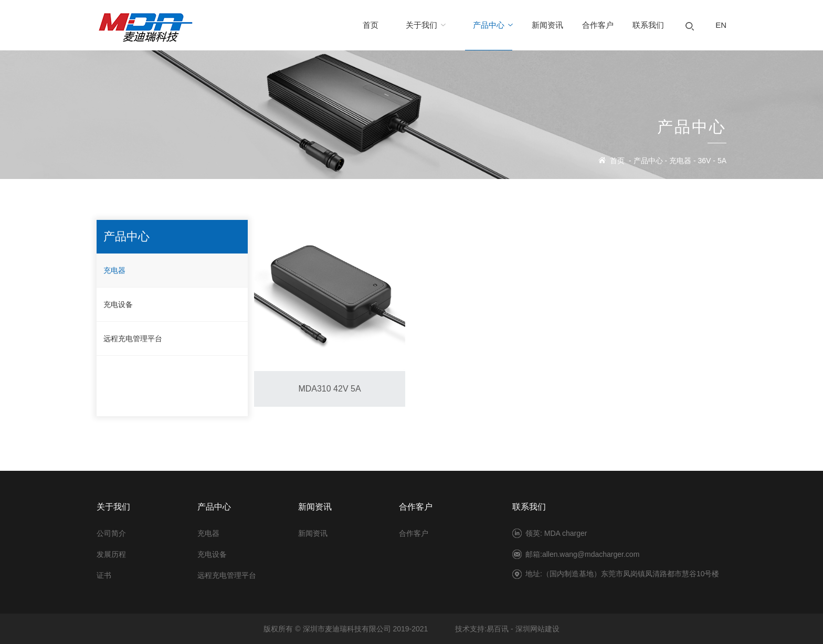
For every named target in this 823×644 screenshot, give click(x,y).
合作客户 (414, 533)
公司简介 (111, 533)
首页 (617, 161)
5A (722, 161)
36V (705, 161)
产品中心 (648, 161)
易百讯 (498, 629)
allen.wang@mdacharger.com (591, 554)
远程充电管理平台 (133, 339)
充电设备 (118, 304)
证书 (104, 575)
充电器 (680, 161)
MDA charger (566, 533)
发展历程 (111, 554)
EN (721, 25)
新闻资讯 (313, 533)
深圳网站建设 (537, 629)
